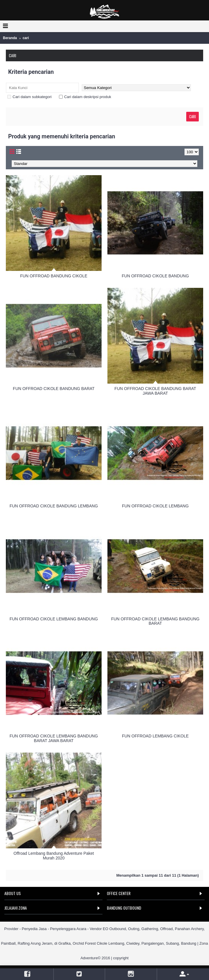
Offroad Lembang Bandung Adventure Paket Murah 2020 (54, 855)
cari (26, 38)
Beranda (10, 38)
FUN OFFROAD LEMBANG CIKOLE (155, 736)
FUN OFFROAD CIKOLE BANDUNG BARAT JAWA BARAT (155, 391)
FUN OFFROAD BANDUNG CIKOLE (54, 276)
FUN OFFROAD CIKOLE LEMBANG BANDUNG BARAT (155, 621)
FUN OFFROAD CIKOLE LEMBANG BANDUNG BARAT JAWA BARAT (54, 738)
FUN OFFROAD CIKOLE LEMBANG (155, 506)
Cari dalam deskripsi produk (85, 97)
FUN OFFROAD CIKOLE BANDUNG (155, 276)
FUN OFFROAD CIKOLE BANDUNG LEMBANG (54, 506)
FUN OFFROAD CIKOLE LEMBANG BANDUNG (54, 619)
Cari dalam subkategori (29, 97)
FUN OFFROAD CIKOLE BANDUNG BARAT (54, 389)
